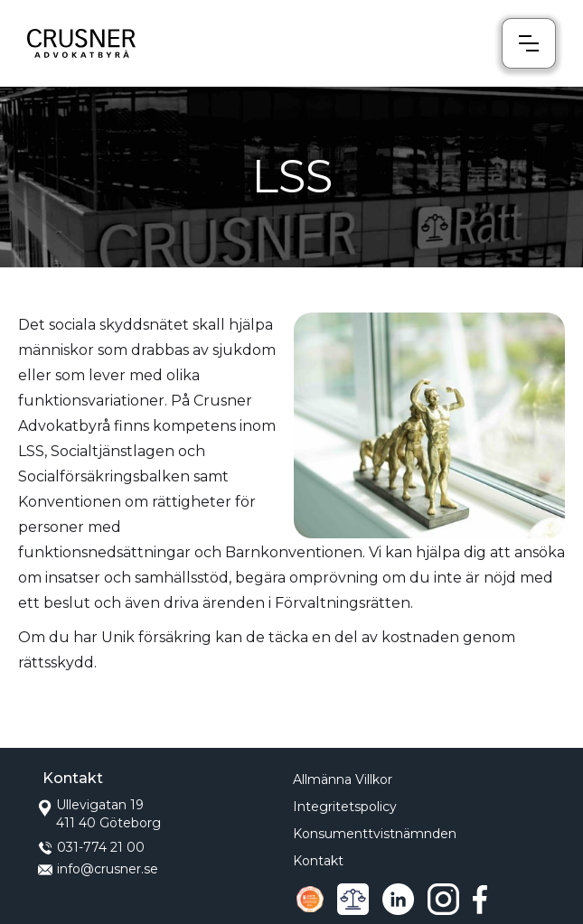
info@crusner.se (108, 869)
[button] (529, 43)
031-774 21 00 (101, 847)
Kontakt (318, 861)
